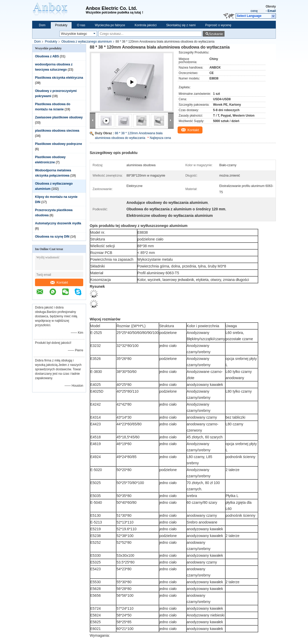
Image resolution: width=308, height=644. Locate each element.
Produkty (61, 25)
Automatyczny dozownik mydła (58, 223)
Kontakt (59, 282)
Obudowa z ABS (47, 56)
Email (272, 11)
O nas (81, 25)
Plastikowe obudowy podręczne (58, 144)
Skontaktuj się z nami (181, 25)
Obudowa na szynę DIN (52, 237)
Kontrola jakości (146, 25)
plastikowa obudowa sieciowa (57, 131)
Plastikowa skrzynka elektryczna (59, 78)
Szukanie (216, 34)
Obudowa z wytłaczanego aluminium (87, 42)
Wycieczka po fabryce (110, 25)
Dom (42, 25)
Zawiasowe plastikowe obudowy (59, 117)
